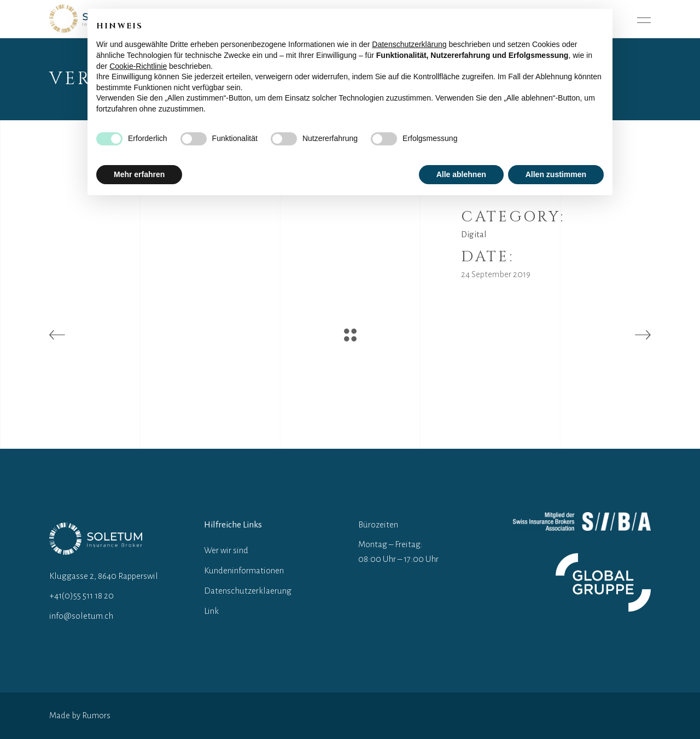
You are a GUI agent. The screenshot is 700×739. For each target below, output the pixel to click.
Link (211, 611)
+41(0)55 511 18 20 (81, 596)
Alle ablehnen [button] (461, 174)
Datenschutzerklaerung (248, 591)
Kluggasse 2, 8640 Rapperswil (104, 576)
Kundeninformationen (244, 570)
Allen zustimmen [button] (556, 174)
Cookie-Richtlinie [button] (138, 66)
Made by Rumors (80, 715)
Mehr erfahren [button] (139, 174)
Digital (474, 234)
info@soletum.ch (81, 616)
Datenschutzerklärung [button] (409, 44)
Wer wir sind (226, 550)
